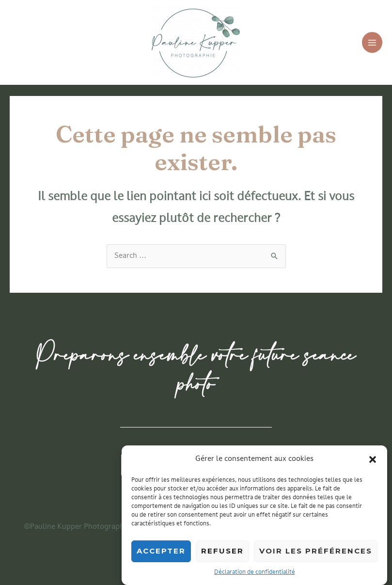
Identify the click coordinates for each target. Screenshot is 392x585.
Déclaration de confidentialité (255, 575)
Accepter (161, 554)
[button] (373, 462)
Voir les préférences (316, 554)
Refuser (222, 554)
